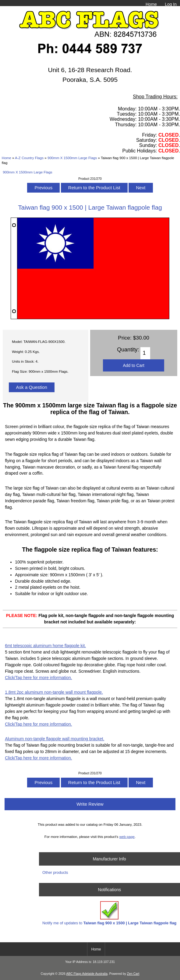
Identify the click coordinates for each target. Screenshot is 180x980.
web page (127, 837)
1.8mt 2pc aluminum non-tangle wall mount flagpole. (54, 692)
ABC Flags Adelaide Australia (87, 974)
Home (151, 4)
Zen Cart (133, 974)
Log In (171, 4)
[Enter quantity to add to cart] (145, 353)
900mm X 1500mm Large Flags (72, 158)
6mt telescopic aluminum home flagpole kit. (45, 646)
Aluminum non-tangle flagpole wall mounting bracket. (55, 739)
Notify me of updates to (109, 913)
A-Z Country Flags (29, 158)
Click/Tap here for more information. (38, 678)
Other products (55, 872)
